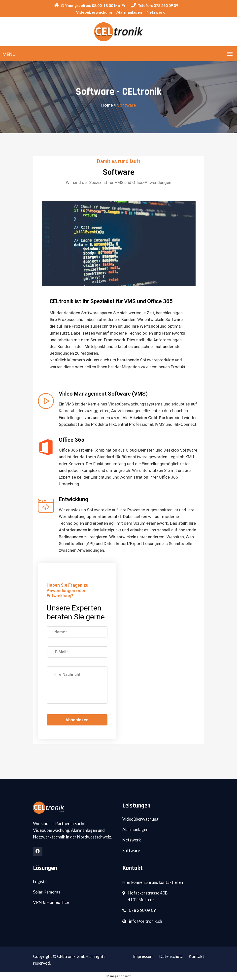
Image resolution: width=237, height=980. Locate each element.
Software (131, 850)
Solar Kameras (47, 892)
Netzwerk (156, 12)
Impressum (143, 956)
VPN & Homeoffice (51, 902)
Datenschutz (171, 956)
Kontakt (196, 956)
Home (107, 105)
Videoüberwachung (94, 12)
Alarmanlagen (129, 12)
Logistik (40, 881)
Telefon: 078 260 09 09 (155, 5)
